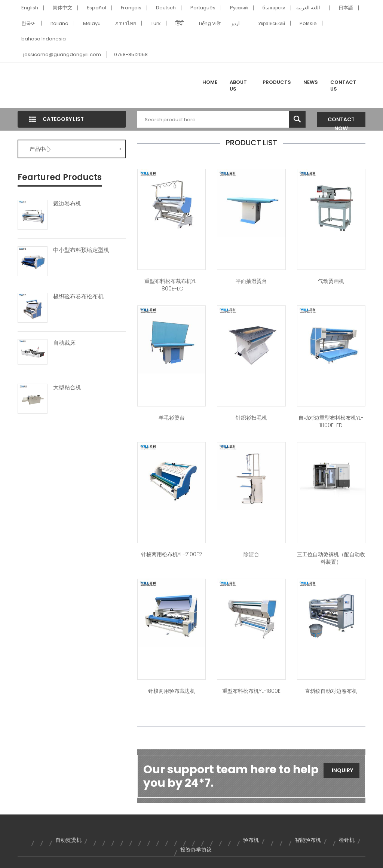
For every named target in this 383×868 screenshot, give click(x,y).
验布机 (251, 840)
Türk (156, 23)
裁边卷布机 (67, 204)
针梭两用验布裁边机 (172, 691)
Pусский (239, 8)
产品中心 (76, 149)
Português (203, 8)
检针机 (347, 840)
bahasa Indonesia (44, 39)
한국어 (29, 23)
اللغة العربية (308, 8)
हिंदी (180, 23)
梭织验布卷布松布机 (78, 296)
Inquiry (342, 770)
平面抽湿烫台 (251, 281)
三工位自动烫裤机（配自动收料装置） (331, 558)
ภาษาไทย (126, 23)
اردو (236, 23)
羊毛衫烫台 (172, 418)
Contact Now (341, 121)
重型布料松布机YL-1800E (251, 691)
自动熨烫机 (68, 840)
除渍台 (251, 554)
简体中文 (62, 8)
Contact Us (343, 86)
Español (96, 8)
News (311, 82)
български (274, 8)
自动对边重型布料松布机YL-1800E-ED (331, 421)
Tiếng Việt (209, 23)
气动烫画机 (331, 281)
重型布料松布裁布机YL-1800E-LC (172, 285)
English (30, 8)
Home (210, 82)
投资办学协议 (196, 850)
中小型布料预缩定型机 (81, 250)
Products (277, 82)
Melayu (92, 23)
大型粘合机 (67, 387)
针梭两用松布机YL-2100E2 (171, 554)
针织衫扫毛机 (251, 418)
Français (131, 8)
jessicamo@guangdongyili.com (62, 54)
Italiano (59, 23)
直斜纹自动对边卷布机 (331, 691)
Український (272, 23)
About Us (238, 86)
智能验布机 (308, 840)
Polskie (308, 23)
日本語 (346, 8)
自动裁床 (64, 343)
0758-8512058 (131, 54)
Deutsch (166, 8)
